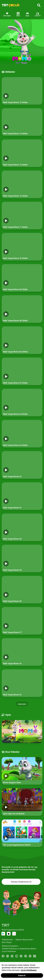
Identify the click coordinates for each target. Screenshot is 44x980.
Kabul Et (22, 975)
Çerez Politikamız (29, 970)
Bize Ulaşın (7, 942)
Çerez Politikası (9, 951)
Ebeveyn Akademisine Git (21, 882)
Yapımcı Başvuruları (24, 940)
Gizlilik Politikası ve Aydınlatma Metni (19, 949)
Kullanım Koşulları (10, 946)
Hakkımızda (7, 940)
